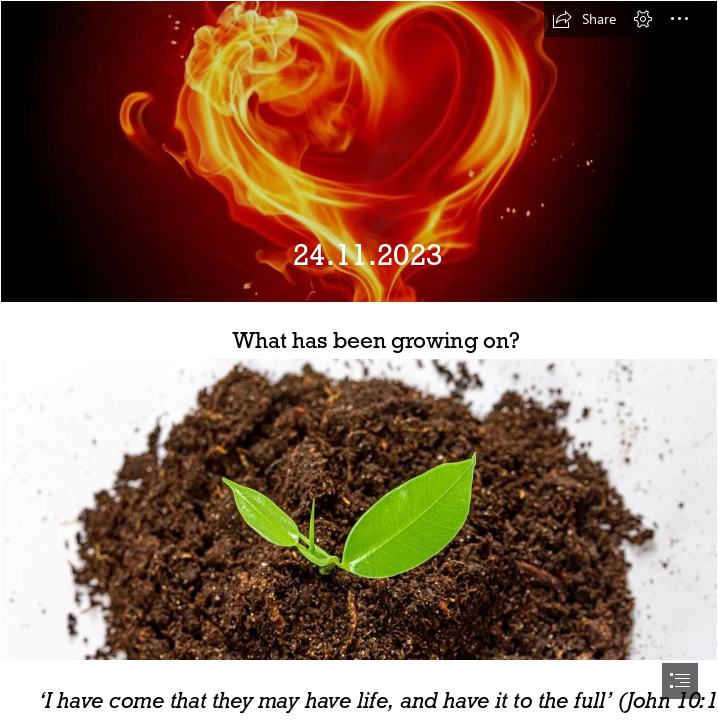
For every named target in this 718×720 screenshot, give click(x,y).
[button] (584, 19)
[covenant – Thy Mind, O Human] (359, 151)
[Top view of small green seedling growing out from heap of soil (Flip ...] (359, 509)
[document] (359, 360)
